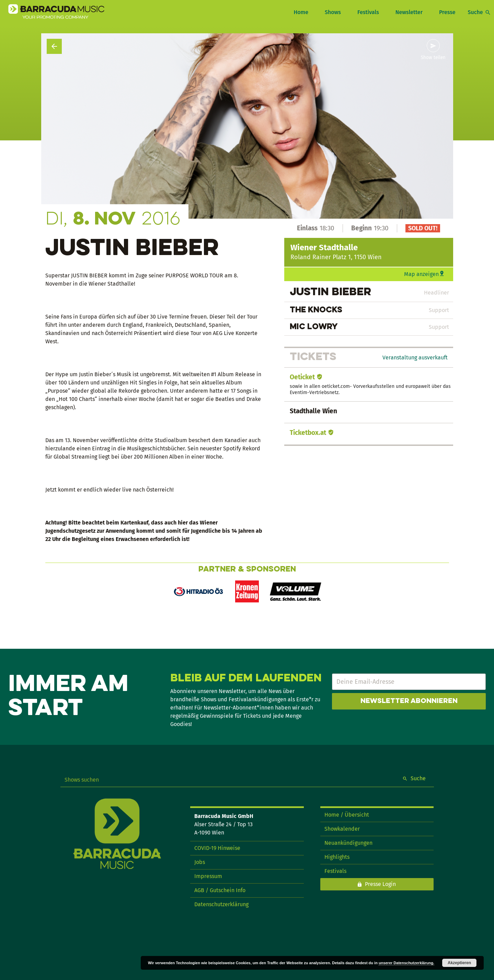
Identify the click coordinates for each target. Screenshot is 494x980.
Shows (333, 12)
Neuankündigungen (348, 843)
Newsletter (409, 12)
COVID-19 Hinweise (217, 848)
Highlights (337, 857)
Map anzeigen (421, 274)
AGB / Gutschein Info (220, 890)
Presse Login (380, 884)
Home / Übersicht (347, 815)
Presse (447, 12)
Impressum (208, 876)
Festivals (368, 12)
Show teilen (433, 58)
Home (301, 12)
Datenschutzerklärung (221, 904)
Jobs (200, 862)
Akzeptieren (459, 963)
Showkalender (342, 829)
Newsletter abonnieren (409, 701)
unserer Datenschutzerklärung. (406, 963)
